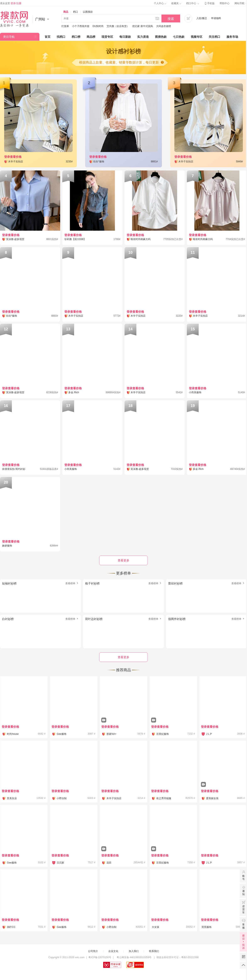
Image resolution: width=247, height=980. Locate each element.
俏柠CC (11, 927)
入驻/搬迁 (202, 18)
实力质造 (143, 37)
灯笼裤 (65, 26)
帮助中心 (225, 3)
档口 (76, 12)
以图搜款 (88, 12)
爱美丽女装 (212, 798)
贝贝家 (60, 863)
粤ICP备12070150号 (100, 957)
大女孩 (155, 927)
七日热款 (179, 37)
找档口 (61, 37)
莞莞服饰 (207, 927)
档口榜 (76, 37)
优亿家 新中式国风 (142, 26)
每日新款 (125, 37)
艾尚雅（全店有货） (118, 26)
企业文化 (113, 951)
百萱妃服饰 (163, 734)
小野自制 (62, 798)
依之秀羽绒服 (164, 798)
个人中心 (160, 3)
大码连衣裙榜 (164, 26)
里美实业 (12, 798)
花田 (109, 863)
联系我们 (154, 951)
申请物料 (216, 18)
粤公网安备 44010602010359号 (134, 957)
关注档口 (214, 37)
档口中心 (192, 3)
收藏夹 (176, 3)
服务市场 (232, 37)
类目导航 (9, 37)
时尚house (13, 734)
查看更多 (124, 657)
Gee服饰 (62, 734)
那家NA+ (111, 734)
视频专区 (197, 37)
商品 (66, 12)
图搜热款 (161, 37)
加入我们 (134, 951)
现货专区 (107, 37)
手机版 (209, 3)
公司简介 (93, 951)
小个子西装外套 (81, 26)
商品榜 (91, 37)
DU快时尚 (98, 26)
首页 (48, 37)
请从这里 (11, 3)
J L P (209, 734)
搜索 (171, 19)
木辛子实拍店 (114, 798)
